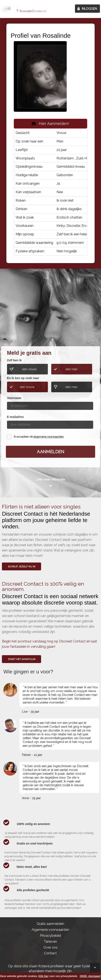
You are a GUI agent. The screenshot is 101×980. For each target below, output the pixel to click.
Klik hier (44, 976)
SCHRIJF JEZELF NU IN (22, 567)
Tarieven (50, 942)
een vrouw (29, 369)
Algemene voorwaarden (50, 930)
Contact (50, 953)
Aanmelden (50, 452)
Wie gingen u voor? (51, 314)
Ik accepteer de (39, 437)
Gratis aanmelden (50, 924)
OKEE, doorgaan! (90, 976)
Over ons (50, 947)
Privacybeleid (50, 936)
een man (72, 369)
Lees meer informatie (50, 479)
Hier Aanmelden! (50, 124)
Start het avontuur (22, 659)
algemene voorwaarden (49, 437)
